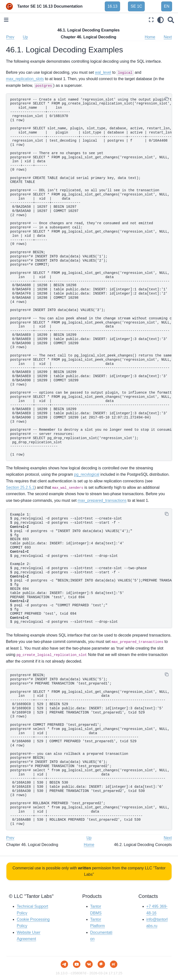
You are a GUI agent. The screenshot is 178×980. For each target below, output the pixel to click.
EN (167, 6)
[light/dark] (160, 20)
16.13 (112, 6)
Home (150, 37)
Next (168, 37)
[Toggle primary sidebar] (6, 20)
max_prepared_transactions (102, 500)
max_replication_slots (25, 79)
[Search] (171, 20)
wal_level (103, 72)
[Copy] (167, 99)
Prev (10, 37)
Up (25, 37)
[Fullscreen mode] (151, 20)
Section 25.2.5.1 (20, 487)
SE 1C (136, 6)
